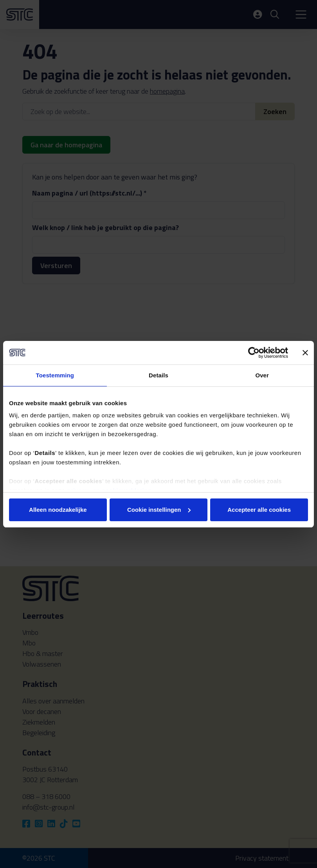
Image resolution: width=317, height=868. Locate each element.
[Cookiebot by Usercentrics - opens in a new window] (254, 353)
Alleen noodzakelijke (58, 510)
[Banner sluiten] (305, 353)
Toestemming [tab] (55, 375)
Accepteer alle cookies (259, 510)
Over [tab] (262, 375)
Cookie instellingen (159, 510)
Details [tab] (158, 375)
